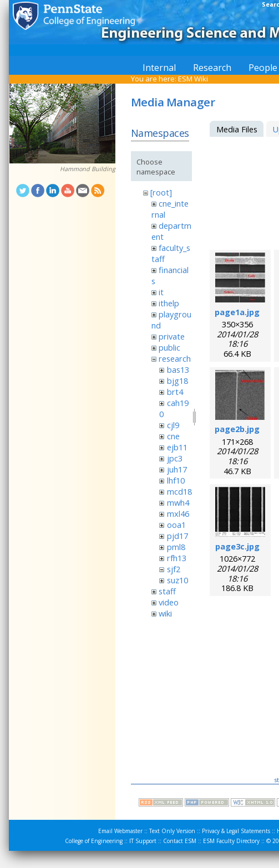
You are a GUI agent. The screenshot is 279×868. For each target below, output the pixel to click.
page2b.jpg (237, 429)
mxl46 (178, 513)
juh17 (177, 469)
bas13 (178, 369)
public (169, 347)
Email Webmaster (120, 831)
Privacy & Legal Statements (236, 831)
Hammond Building (88, 169)
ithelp (169, 303)
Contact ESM (180, 841)
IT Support (143, 841)
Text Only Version (172, 831)
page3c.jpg (237, 546)
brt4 (175, 392)
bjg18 (177, 381)
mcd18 (179, 491)
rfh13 (177, 558)
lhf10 (176, 480)
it (161, 292)
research (175, 358)
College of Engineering (94, 841)
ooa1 (176, 525)
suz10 (177, 580)
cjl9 (173, 425)
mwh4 (178, 502)
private (172, 336)
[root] (161, 192)
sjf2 (174, 569)
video (169, 602)
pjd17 (177, 536)
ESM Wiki (193, 79)
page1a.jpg (237, 312)
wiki (165, 613)
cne (173, 436)
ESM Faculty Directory (231, 841)
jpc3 (175, 458)
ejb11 (177, 447)
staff (167, 591)
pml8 (176, 547)
